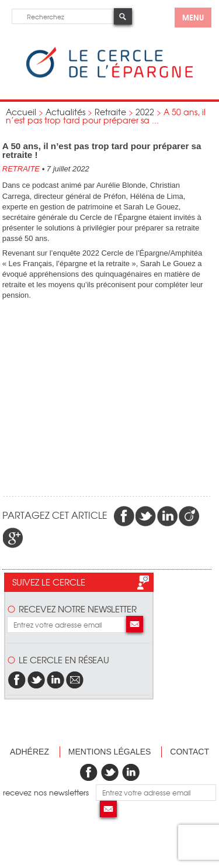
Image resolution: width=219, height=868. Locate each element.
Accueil (21, 112)
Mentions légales (110, 752)
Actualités (65, 112)
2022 (145, 112)
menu (193, 17)
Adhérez (29, 752)
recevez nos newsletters (49, 792)
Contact (190, 752)
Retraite (110, 112)
